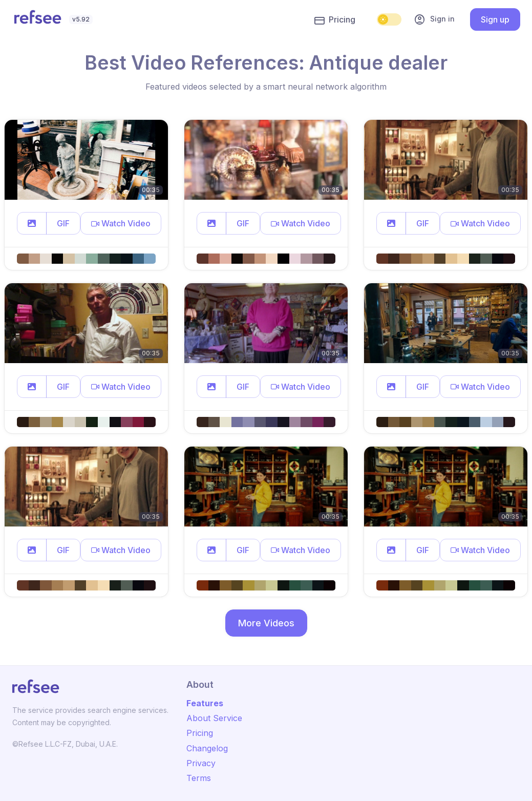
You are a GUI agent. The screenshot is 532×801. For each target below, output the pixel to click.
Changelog (207, 748)
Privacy (201, 763)
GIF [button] (63, 223)
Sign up (495, 19)
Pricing (335, 20)
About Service (214, 718)
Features (205, 703)
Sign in (434, 19)
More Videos (266, 623)
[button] (32, 223)
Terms (199, 778)
